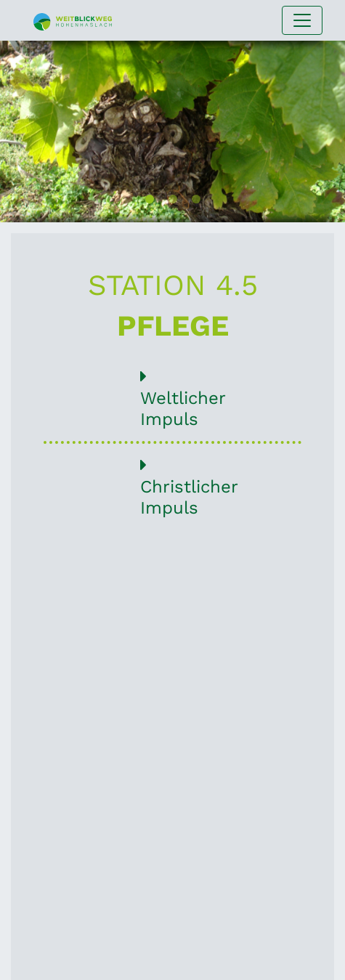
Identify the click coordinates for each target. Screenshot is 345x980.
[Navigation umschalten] (302, 20)
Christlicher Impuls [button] (172, 487)
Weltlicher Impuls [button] (172, 398)
